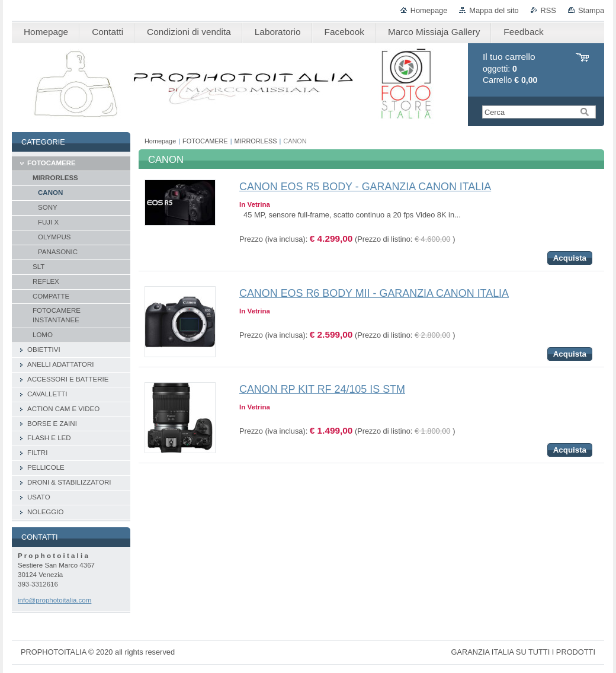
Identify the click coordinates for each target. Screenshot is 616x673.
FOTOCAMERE (205, 141)
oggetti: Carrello (510, 68)
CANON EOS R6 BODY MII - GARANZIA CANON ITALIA (374, 293)
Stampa (591, 10)
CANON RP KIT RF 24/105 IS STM (322, 389)
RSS (548, 10)
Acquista (570, 258)
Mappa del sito (494, 10)
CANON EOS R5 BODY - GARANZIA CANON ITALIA (365, 187)
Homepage (429, 10)
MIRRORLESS (256, 141)
